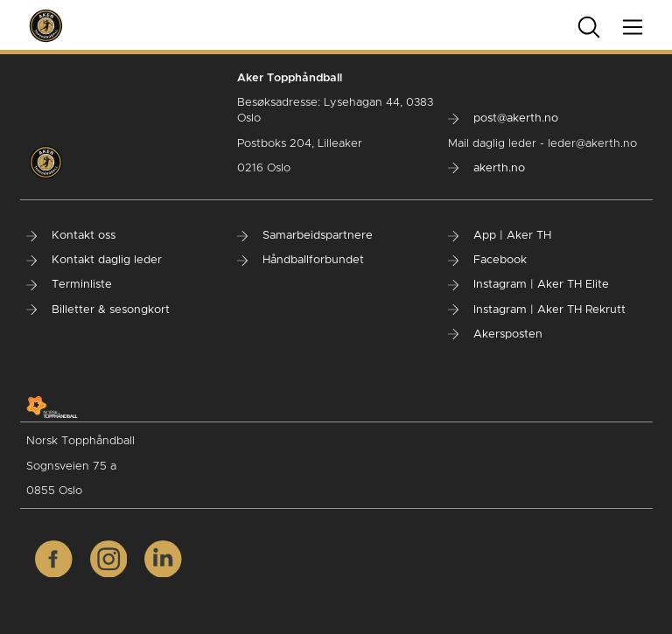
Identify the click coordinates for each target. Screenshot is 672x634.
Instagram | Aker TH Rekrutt (537, 310)
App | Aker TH (500, 236)
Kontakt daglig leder (94, 260)
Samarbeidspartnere (305, 236)
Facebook (487, 260)
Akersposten (495, 334)
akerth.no (486, 168)
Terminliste (69, 285)
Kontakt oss (71, 236)
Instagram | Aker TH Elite (528, 285)
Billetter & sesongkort (98, 310)
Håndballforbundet (301, 260)
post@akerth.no (503, 118)
